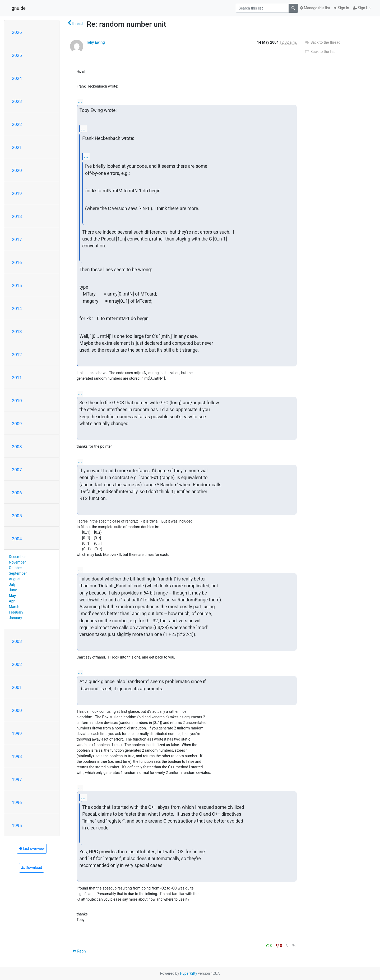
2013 (17, 332)
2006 (17, 493)
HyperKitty (189, 973)
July (12, 584)
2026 (17, 32)
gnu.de (19, 8)
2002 (17, 664)
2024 (17, 78)
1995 (17, 825)
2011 (17, 378)
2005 (17, 516)
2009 (17, 424)
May (13, 596)
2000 (17, 710)
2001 (17, 687)
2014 (17, 308)
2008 (17, 447)
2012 (17, 355)
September (18, 573)
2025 (17, 55)
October (15, 568)
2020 (17, 170)
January (16, 618)
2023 (17, 101)
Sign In (341, 8)
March (14, 607)
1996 (17, 802)
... (80, 101)
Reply (79, 951)
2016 (17, 262)
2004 (17, 539)
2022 (17, 124)
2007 (17, 470)
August (15, 579)
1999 (17, 733)
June (13, 590)
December (17, 557)
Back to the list (320, 52)
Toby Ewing (95, 42)
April (13, 601)
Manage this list (315, 8)
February (16, 612)
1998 (17, 756)
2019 (17, 193)
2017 (17, 239)
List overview (32, 849)
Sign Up (362, 8)
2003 (17, 641)
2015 (17, 285)
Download (32, 868)
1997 (17, 779)
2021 (17, 147)
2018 (17, 216)
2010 (17, 401)
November (17, 562)
